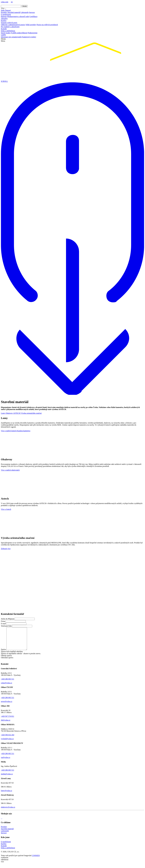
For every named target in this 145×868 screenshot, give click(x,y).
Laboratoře (25, 12)
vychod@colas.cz (7, 743)
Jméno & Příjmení (8, 619)
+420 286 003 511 (7, 683)
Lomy (3, 413)
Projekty (4, 12)
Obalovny (9, 413)
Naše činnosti (6, 10)
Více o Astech (6, 509)
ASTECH (17, 413)
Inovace (32, 12)
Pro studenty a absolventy (10, 27)
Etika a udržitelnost (8, 31)
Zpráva (3, 654)
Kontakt (4, 29)
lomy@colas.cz (7, 795)
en (12, 2)
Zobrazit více (6, 549)
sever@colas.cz (7, 706)
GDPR (3, 35)
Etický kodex (6, 33)
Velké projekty (31, 25)
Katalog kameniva (24, 431)
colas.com (5, 2)
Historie (4, 16)
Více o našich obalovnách (10, 470)
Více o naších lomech (9, 431)
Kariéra (4, 21)
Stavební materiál (14, 12)
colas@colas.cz (7, 687)
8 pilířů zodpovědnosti (19, 33)
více (2, 866)
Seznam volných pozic (9, 23)
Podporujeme (33, 33)
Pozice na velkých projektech (47, 25)
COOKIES (36, 860)
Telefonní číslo (6, 626)
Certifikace (33, 16)
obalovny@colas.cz (8, 812)
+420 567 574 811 (7, 721)
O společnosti (6, 14)
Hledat (25, 6)
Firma (3, 621)
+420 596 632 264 (8, 739)
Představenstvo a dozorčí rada (18, 16)
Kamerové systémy (29, 37)
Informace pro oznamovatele (11, 37)
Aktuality (4, 19)
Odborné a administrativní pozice (13, 25)
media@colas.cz (7, 778)
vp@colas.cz (6, 762)
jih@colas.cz (6, 725)
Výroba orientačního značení (31, 413)
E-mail (3, 624)
